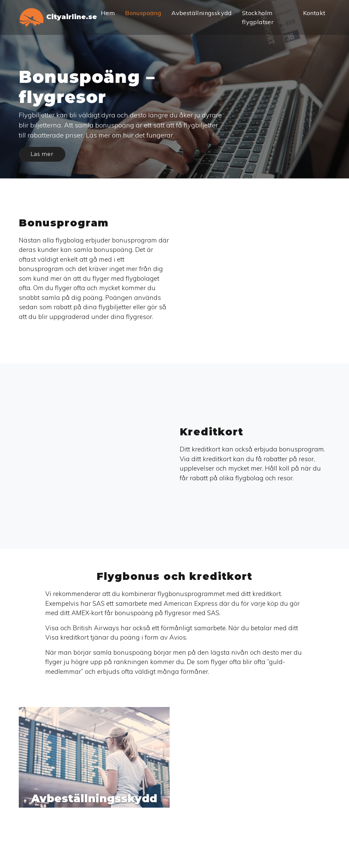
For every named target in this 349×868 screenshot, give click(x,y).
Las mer (42, 154)
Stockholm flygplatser (258, 17)
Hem (108, 13)
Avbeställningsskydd (202, 13)
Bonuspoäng (143, 13)
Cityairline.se (57, 17)
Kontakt (314, 13)
